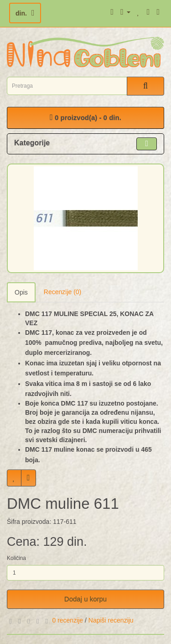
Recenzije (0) (62, 292)
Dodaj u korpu (85, 599)
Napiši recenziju (111, 620)
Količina (16, 558)
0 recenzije (67, 620)
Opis (21, 292)
